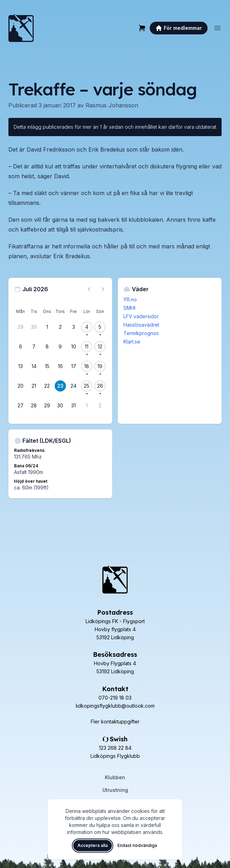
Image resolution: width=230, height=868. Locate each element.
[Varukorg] (142, 28)
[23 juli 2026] (60, 386)
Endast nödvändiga (137, 845)
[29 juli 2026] (47, 406)
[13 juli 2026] (21, 366)
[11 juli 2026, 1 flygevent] (87, 347)
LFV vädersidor (141, 316)
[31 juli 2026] (74, 406)
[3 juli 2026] (74, 327)
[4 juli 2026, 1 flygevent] (87, 327)
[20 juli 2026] (21, 386)
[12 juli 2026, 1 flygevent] (100, 347)
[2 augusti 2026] (100, 406)
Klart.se (132, 342)
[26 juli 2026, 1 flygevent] (100, 386)
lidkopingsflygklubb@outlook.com (115, 706)
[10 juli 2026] (74, 347)
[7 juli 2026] (34, 347)
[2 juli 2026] (60, 327)
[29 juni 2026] (21, 327)
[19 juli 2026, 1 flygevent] (100, 366)
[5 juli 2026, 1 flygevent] (100, 327)
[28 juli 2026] (34, 406)
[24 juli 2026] (74, 386)
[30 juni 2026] (34, 327)
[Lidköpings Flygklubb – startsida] (21, 28)
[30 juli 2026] (60, 406)
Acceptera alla (93, 845)
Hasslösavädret (141, 325)
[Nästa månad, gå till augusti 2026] (103, 289)
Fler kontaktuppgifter (115, 722)
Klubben (115, 777)
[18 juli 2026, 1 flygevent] (87, 366)
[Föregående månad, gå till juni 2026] (89, 289)
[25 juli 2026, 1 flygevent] (87, 386)
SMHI (129, 308)
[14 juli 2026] (34, 366)
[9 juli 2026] (60, 347)
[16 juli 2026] (60, 366)
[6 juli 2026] (21, 347)
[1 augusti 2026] (87, 406)
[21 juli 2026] (34, 386)
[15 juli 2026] (47, 366)
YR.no (130, 299)
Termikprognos (141, 333)
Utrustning (115, 790)
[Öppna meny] (217, 28)
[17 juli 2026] (74, 366)
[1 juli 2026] (47, 327)
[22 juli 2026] (47, 386)
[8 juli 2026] (47, 347)
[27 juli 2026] (21, 406)
